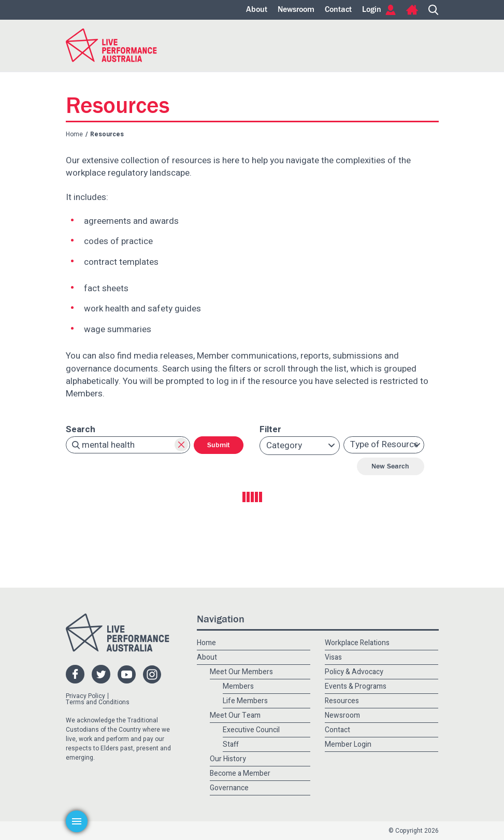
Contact (338, 10)
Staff (231, 744)
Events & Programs (356, 686)
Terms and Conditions (98, 702)
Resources (342, 701)
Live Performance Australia (111, 45)
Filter (270, 430)
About (257, 10)
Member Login (348, 744)
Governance (229, 788)
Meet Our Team (235, 715)
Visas (333, 657)
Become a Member (240, 773)
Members (238, 686)
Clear (181, 445)
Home (412, 10)
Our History (228, 759)
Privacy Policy (85, 696)
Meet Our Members (241, 672)
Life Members (245, 701)
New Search (390, 466)
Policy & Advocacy (354, 672)
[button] (300, 446)
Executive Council (251, 730)
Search (434, 10)
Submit (219, 445)
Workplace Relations (357, 643)
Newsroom (296, 10)
